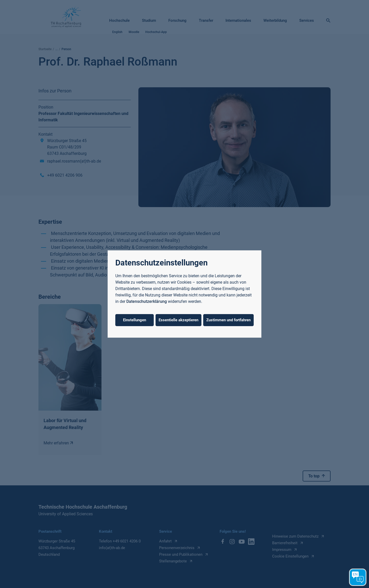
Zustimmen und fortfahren (228, 320)
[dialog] (184, 294)
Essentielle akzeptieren (178, 320)
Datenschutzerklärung (147, 301)
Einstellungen (135, 320)
